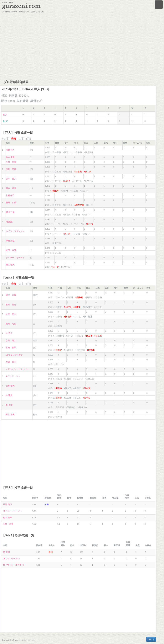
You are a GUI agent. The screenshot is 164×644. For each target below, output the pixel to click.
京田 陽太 (11, 340)
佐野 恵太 (11, 314)
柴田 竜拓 (11, 324)
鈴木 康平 (10, 157)
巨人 (5, 115)
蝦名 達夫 (10, 414)
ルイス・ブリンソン (15, 231)
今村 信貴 (11, 162)
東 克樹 (9, 405)
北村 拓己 (10, 195)
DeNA (6, 121)
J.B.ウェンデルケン (14, 355)
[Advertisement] (82, 46)
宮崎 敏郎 (11, 348)
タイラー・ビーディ (15, 258)
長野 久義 (11, 203)
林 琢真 (9, 395)
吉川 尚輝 (11, 169)
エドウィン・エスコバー (17, 369)
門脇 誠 (9, 222)
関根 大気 (11, 295)
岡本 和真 (11, 188)
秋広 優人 (10, 265)
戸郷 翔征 (10, 241)
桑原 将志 (11, 305)
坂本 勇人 (11, 179)
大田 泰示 (11, 362)
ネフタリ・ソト (13, 376)
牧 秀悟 (9, 333)
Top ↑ (151, 639)
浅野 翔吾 (10, 150)
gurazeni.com (21, 6)
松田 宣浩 (11, 250)
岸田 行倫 (10, 212)
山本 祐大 (10, 386)
